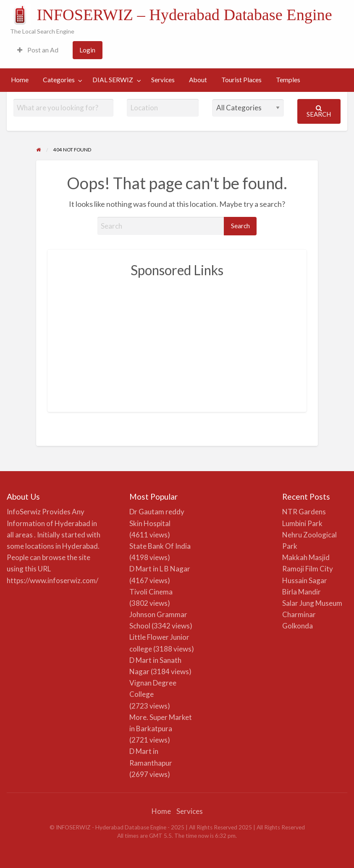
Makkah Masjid (306, 557)
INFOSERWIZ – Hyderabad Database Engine (184, 15)
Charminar (299, 614)
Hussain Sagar (305, 580)
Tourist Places (241, 80)
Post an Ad (38, 50)
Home (20, 80)
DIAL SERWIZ (113, 80)
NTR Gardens (304, 512)
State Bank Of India (160, 546)
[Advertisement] (177, 342)
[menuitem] (38, 50)
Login (87, 50)
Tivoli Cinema (151, 592)
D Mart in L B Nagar (160, 569)
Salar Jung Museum (312, 603)
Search (319, 111)
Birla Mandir (302, 592)
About (198, 80)
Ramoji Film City (308, 569)
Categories (59, 80)
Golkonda (298, 626)
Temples (288, 80)
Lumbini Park (302, 523)
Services (163, 80)
